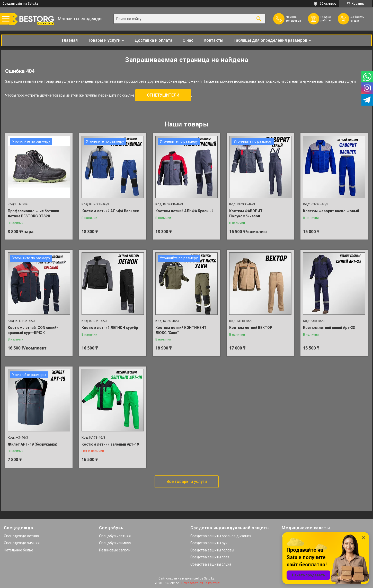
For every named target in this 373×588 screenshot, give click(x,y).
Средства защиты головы (212, 550)
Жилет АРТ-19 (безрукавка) (33, 444)
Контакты (214, 40)
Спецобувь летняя (115, 536)
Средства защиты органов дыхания (221, 536)
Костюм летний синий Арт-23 (329, 328)
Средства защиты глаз (210, 557)
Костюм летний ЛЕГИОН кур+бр (110, 328)
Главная (70, 40)
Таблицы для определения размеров (270, 40)
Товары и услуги (104, 40)
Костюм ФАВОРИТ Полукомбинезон (246, 214)
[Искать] (259, 19)
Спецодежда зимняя (22, 543)
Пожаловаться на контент (200, 583)
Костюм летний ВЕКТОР (251, 328)
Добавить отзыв (359, 19)
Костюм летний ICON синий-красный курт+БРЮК (33, 330)
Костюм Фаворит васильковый (331, 211)
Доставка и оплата (153, 40)
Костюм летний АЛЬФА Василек (110, 211)
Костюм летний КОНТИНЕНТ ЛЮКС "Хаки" (181, 330)
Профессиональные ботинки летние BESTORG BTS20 (33, 214)
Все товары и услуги (187, 482)
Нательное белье (19, 550)
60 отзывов (328, 4)
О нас (188, 40)
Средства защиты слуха (211, 564)
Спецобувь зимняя (115, 543)
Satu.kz (209, 578)
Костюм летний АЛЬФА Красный (184, 211)
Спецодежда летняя (21, 536)
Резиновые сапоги (115, 550)
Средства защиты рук (209, 543)
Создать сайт (12, 4)
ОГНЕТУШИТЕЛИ (163, 95)
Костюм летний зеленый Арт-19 (110, 444)
